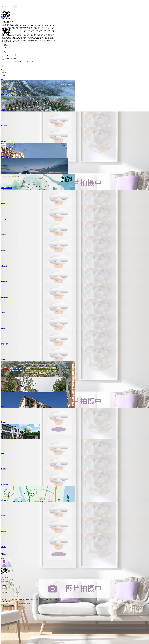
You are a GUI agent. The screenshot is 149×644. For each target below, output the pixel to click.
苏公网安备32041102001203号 (9, 605)
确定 (16, 54)
